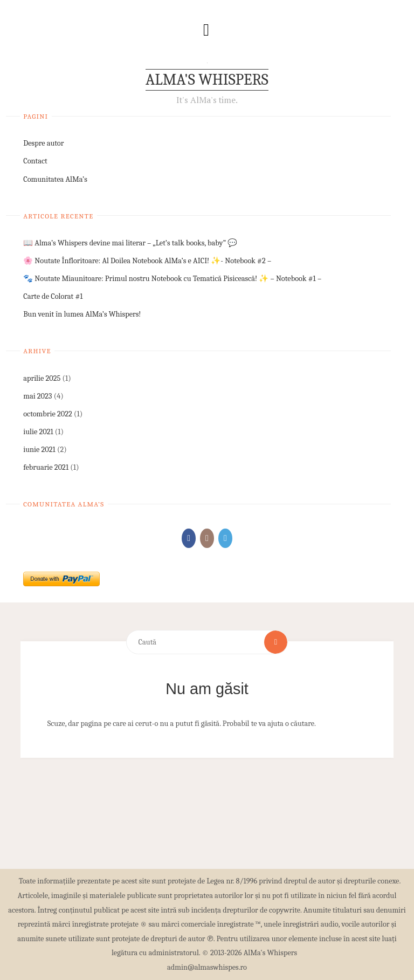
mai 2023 (37, 396)
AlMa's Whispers (207, 80)
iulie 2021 (38, 432)
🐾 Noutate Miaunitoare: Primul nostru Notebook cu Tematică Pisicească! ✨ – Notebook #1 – (172, 279)
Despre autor (43, 143)
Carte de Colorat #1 (53, 296)
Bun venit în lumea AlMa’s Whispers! (82, 314)
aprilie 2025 (42, 378)
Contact (35, 161)
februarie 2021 (46, 467)
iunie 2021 (39, 450)
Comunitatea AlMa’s (55, 179)
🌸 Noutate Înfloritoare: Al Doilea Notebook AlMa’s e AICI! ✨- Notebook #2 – (147, 261)
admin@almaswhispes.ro (207, 967)
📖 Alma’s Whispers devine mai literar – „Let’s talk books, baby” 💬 (130, 243)
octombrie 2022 (48, 414)
